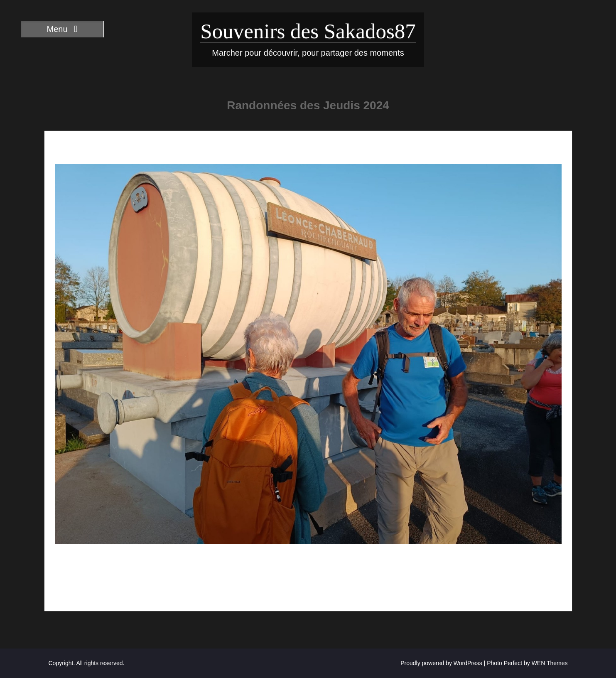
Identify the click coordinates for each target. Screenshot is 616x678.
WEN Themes (550, 663)
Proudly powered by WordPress (441, 663)
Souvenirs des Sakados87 (308, 31)
